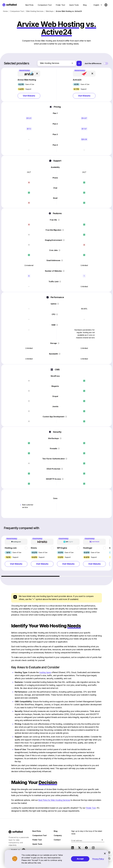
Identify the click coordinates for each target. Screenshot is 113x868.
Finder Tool (91, 808)
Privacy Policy (98, 859)
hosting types (45, 672)
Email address (77, 840)
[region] (57, 556)
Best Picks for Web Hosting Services (54, 800)
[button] (29, 85)
